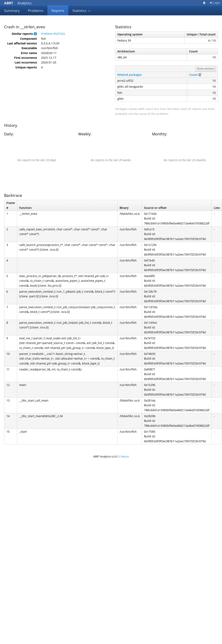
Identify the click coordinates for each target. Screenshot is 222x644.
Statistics (81, 11)
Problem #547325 (53, 34)
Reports (58, 11)
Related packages (130, 75)
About (125, 456)
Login (215, 3)
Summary (12, 11)
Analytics (18, 3)
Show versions (206, 68)
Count (193, 75)
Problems (36, 11)
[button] (35, 34)
